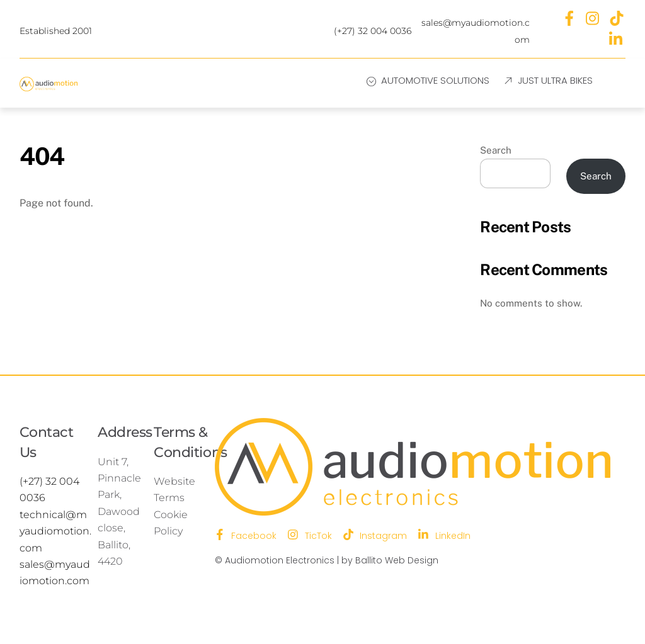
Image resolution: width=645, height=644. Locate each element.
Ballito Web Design (397, 560)
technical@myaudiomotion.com (55, 531)
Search (496, 150)
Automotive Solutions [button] (428, 80)
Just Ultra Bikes (548, 80)
